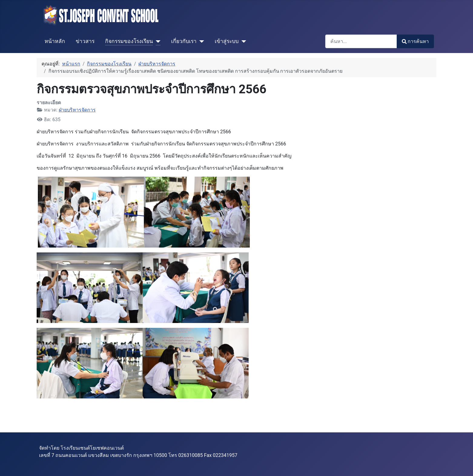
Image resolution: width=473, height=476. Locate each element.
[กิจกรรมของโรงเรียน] (157, 41)
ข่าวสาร (85, 41)
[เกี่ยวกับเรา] (200, 41)
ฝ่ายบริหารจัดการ (77, 110)
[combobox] (361, 41)
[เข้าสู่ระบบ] (242, 41)
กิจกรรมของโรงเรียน (129, 41)
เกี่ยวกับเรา (184, 41)
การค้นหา (415, 41)
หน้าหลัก (55, 41)
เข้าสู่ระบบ (227, 41)
